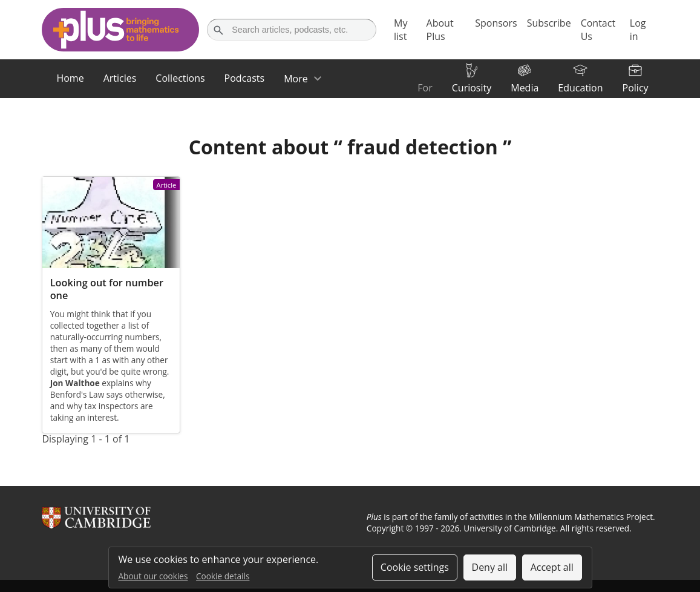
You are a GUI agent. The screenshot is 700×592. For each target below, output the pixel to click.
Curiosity (472, 88)
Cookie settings (415, 567)
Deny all (490, 567)
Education (580, 88)
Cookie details (223, 576)
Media (525, 88)
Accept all (552, 567)
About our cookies (153, 576)
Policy (636, 88)
